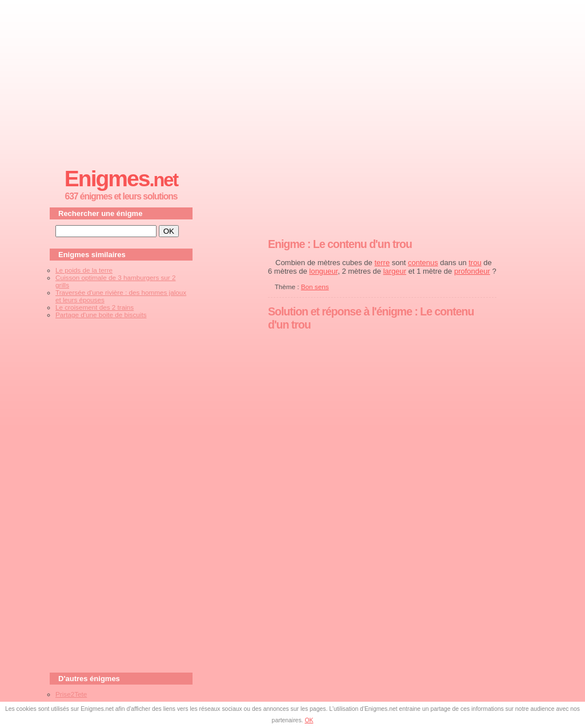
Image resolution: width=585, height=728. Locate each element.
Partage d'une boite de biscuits (101, 315)
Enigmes (121, 179)
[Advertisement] (292, 81)
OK (309, 720)
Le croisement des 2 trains (95, 307)
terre (382, 263)
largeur (395, 271)
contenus (423, 263)
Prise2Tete (71, 694)
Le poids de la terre (84, 270)
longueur (323, 271)
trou (475, 263)
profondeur (472, 271)
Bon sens (315, 287)
